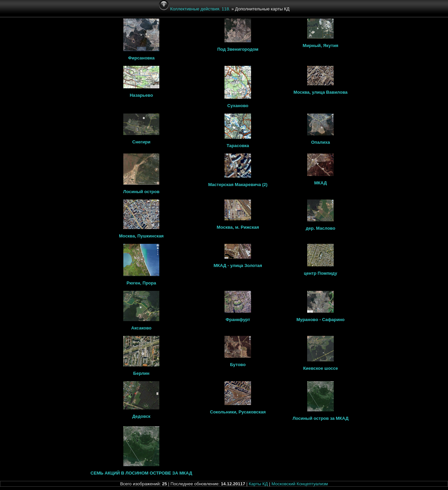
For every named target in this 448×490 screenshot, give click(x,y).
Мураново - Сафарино (320, 320)
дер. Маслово (321, 228)
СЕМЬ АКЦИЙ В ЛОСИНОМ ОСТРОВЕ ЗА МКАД (141, 473)
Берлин (141, 373)
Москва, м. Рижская (238, 227)
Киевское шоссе (320, 368)
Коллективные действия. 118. (200, 9)
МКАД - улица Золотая (238, 265)
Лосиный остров (141, 192)
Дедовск (141, 416)
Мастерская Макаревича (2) (238, 185)
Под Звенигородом (238, 49)
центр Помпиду (320, 273)
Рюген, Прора (141, 283)
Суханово (238, 106)
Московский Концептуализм (300, 484)
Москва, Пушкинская (141, 236)
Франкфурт (238, 320)
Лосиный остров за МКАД (320, 418)
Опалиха (321, 142)
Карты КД (258, 484)
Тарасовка (238, 146)
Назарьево (141, 95)
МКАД (321, 183)
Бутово (238, 365)
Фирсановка (141, 58)
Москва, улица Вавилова (320, 92)
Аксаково (141, 328)
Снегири (141, 142)
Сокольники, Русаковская (238, 412)
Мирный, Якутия (321, 46)
